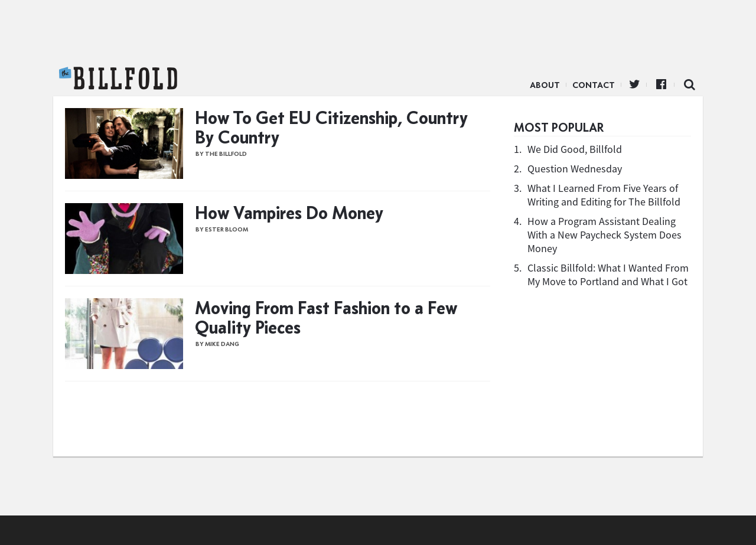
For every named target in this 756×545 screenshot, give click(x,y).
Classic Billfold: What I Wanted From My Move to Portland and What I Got (608, 275)
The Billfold (118, 79)
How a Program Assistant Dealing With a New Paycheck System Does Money (605, 235)
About (545, 85)
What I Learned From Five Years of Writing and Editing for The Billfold (604, 195)
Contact (594, 85)
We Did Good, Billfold (575, 149)
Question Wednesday (575, 169)
